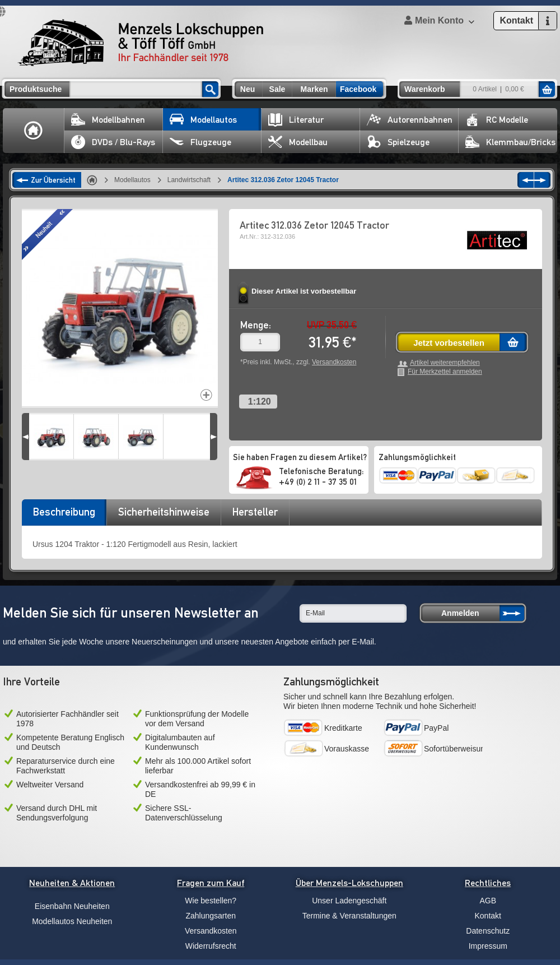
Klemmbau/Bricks (510, 142)
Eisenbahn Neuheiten (72, 906)
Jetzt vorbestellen (449, 343)
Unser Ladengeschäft (349, 901)
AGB (488, 901)
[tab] (64, 516)
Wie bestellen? (211, 901)
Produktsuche (36, 89)
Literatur (296, 120)
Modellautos (203, 120)
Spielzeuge (398, 142)
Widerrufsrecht (211, 946)
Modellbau (298, 142)
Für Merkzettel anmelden (445, 372)
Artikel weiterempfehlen (445, 363)
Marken (314, 89)
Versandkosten (334, 362)
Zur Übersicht (53, 180)
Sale (277, 89)
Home (34, 131)
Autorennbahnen (410, 120)
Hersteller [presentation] (255, 512)
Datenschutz (488, 931)
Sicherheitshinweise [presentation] (164, 512)
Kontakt (488, 916)
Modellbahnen (108, 120)
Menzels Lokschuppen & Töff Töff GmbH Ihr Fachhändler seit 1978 (141, 43)
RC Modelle (497, 120)
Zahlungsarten (211, 916)
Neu (248, 89)
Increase (206, 395)
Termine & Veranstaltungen (349, 916)
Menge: (256, 325)
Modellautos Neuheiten (72, 921)
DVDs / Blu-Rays (113, 142)
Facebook (358, 89)
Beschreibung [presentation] (64, 512)
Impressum (488, 946)
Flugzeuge (200, 142)
